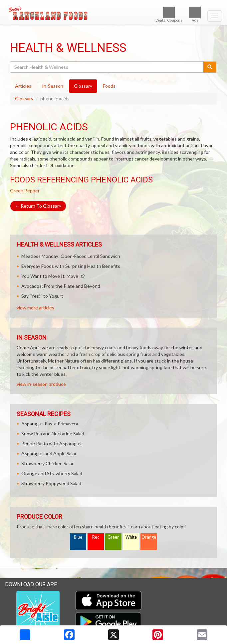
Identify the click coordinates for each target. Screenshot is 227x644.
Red (96, 537)
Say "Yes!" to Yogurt (42, 296)
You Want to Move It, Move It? (53, 276)
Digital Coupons (169, 14)
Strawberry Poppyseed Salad (51, 483)
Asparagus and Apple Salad (49, 453)
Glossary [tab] (83, 86)
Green (113, 537)
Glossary (24, 99)
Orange (149, 537)
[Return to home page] (113, 13)
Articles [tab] (23, 86)
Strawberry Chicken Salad (48, 463)
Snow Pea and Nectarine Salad (53, 433)
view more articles (35, 308)
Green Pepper (25, 191)
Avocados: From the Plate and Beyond (61, 286)
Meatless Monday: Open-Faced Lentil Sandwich (71, 256)
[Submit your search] (210, 67)
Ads (195, 14)
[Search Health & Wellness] (107, 67)
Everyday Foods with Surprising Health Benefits (71, 266)
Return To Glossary (38, 206)
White (131, 537)
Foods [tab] (109, 86)
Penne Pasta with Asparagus (51, 443)
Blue (78, 537)
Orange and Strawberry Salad (52, 473)
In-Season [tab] (53, 86)
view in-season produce (41, 384)
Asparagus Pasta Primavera (50, 424)
